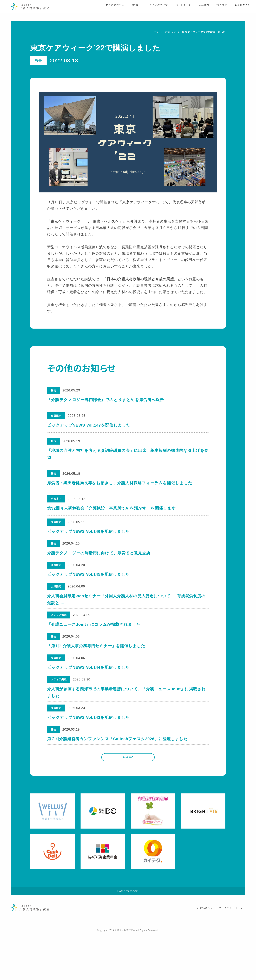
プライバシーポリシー (232, 954)
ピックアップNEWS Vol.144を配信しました (89, 693)
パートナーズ (174, 11)
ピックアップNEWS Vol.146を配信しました (89, 534)
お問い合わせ (205, 954)
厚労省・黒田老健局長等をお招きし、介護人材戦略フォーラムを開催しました (120, 483)
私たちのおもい (105, 11)
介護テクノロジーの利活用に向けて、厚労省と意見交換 (99, 559)
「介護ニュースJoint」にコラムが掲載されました (94, 642)
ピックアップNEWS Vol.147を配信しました (89, 425)
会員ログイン (234, 11)
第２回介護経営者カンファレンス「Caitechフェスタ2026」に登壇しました (118, 776)
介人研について (149, 11)
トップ (155, 32)
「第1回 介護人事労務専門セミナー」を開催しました (97, 667)
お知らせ (127, 11)
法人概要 (213, 11)
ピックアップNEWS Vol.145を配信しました (89, 584)
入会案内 (195, 11)
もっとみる (128, 798)
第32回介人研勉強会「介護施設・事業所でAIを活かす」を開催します (111, 508)
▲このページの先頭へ (128, 935)
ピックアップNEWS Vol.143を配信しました (89, 751)
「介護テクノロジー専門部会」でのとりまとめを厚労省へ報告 (106, 400)
